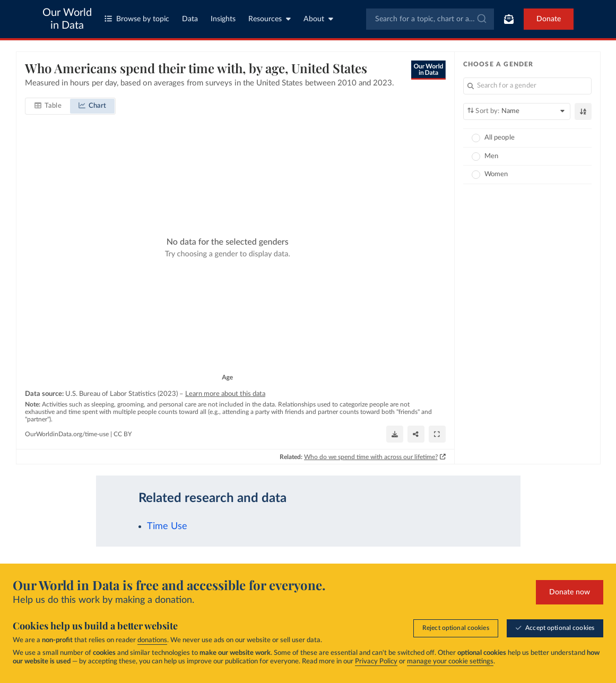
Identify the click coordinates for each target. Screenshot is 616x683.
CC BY (123, 434)
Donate (549, 19)
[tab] (48, 106)
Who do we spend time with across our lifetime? (370, 456)
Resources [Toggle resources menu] (270, 19)
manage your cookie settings (450, 662)
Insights (223, 19)
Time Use (167, 526)
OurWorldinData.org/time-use (67, 434)
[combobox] (430, 19)
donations (152, 640)
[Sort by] (517, 111)
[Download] (394, 434)
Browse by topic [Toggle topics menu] (137, 19)
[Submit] (481, 19)
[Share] (415, 434)
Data (190, 19)
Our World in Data (67, 19)
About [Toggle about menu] (318, 19)
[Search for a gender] (527, 86)
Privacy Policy (376, 662)
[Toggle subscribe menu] (509, 19)
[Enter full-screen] (437, 434)
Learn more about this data (225, 394)
